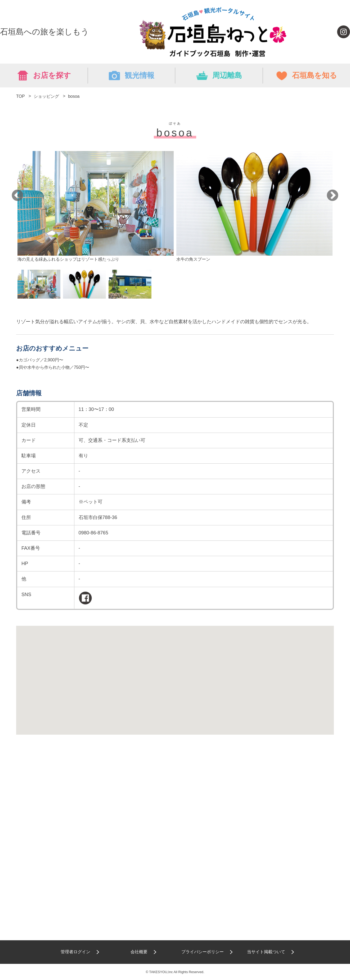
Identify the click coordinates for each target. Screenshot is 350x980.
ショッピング (46, 96)
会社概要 (139, 952)
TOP (20, 96)
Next (333, 196)
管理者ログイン (75, 952)
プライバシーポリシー (203, 952)
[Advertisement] (175, 796)
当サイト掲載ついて (266, 952)
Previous (17, 196)
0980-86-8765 (93, 533)
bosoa (74, 96)
